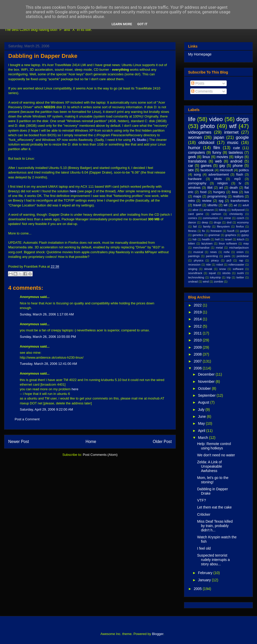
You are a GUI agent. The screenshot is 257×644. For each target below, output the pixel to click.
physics (199, 260)
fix (203, 231)
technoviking (196, 277)
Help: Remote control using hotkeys (214, 446)
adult (246, 205)
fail (195, 226)
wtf (233, 126)
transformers (240, 201)
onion (240, 252)
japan (219, 137)
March (203, 438)
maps (197, 196)
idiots (218, 179)
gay (222, 166)
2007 (198, 361)
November (207, 382)
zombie (218, 282)
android (236, 161)
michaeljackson (239, 248)
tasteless (236, 152)
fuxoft (231, 231)
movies (222, 157)
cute (236, 148)
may (246, 243)
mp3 (237, 179)
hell (217, 239)
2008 (198, 354)
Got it (142, 24)
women (195, 137)
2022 (198, 305)
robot (220, 265)
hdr (195, 239)
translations (197, 161)
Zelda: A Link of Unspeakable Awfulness (210, 466)
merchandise (201, 248)
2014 (198, 319)
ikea (235, 192)
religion (223, 183)
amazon (209, 210)
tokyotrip (215, 277)
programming (217, 196)
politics (244, 170)
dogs (242, 119)
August (204, 402)
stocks (226, 273)
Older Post (162, 442)
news (213, 252)
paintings (194, 256)
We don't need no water (216, 455)
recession (194, 265)
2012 (198, 326)
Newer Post (19, 442)
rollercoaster (236, 265)
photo (208, 126)
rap (241, 260)
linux (206, 157)
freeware (216, 231)
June (202, 416)
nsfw (227, 252)
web (218, 161)
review (207, 201)
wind (206, 282)
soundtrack (195, 273)
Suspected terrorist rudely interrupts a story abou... (213, 560)
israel (228, 239)
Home (91, 442)
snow (223, 269)
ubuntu (212, 205)
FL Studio (139, 140)
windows (194, 188)
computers (196, 152)
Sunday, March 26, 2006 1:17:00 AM (47, 314)
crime (227, 218)
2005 (198, 589)
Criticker (204, 514)
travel (197, 205)
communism (210, 218)
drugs (217, 222)
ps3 (229, 260)
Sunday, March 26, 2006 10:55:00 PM (48, 337)
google (242, 137)
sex (191, 170)
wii (226, 205)
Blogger (158, 634)
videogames (200, 132)
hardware (195, 179)
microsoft (226, 170)
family (207, 226)
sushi (240, 273)
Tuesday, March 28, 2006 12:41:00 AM (48, 364)
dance (192, 222)
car (191, 166)
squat (212, 273)
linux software (228, 243)
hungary (219, 192)
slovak (208, 269)
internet (231, 132)
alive (195, 210)
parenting (212, 256)
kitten (192, 243)
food (203, 192)
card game (196, 214)
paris (227, 256)
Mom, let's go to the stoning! (213, 480)
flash (240, 175)
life (192, 119)
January (205, 580)
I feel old (204, 548)
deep (205, 222)
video (216, 119)
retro (191, 201)
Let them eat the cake (214, 507)
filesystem (223, 226)
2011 (198, 333)
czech (240, 218)
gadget (244, 231)
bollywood (238, 210)
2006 (198, 368)
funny (217, 152)
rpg (221, 201)
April (202, 431)
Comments (202, 91)
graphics (231, 235)
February (206, 573)
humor (194, 148)
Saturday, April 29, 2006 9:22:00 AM (46, 409)
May (202, 423)
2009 (198, 347)
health (206, 239)
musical (198, 252)
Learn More (122, 24)
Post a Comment (27, 419)
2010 (198, 340)
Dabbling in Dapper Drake (43, 56)
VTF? (201, 500)
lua (247, 192)
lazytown (207, 243)
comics (193, 218)
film (217, 148)
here (73, 191)
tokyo (239, 157)
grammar (214, 235)
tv (240, 183)
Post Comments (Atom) (100, 455)
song (197, 175)
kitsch (241, 239)
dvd (229, 222)
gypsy (245, 235)
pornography (197, 183)
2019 (198, 312)
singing (193, 269)
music (233, 143)
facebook (207, 170)
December (207, 374)
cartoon (216, 214)
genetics (198, 235)
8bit (210, 188)
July (202, 410)
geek (192, 157)
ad (235, 205)
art (221, 188)
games (206, 166)
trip (229, 277)
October (205, 388)
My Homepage (200, 54)
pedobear (243, 256)
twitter (240, 277)
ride (208, 265)
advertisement (219, 175)
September (207, 395)
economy (243, 222)
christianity (236, 214)
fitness (192, 231)
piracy (215, 260)
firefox (240, 226)
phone (238, 166)
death (234, 188)
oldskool (206, 143)
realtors (238, 196)
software (238, 269)
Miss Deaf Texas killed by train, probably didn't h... (215, 526)
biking (223, 210)
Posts (198, 83)
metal (219, 248)
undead (193, 282)
